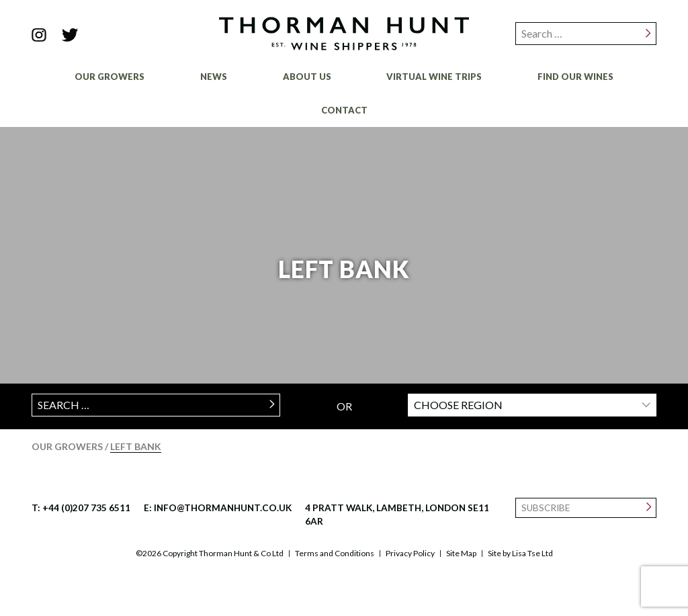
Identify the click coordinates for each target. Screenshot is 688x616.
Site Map (461, 554)
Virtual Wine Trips (434, 77)
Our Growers (110, 77)
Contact (344, 110)
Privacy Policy (410, 554)
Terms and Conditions (335, 554)
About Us (307, 77)
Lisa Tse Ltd (532, 553)
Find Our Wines (575, 77)
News (214, 77)
